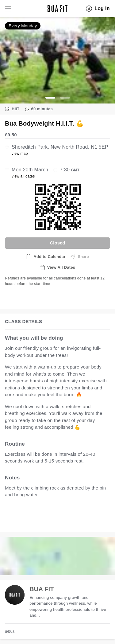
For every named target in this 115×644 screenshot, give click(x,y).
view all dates (23, 176)
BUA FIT (42, 589)
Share (80, 257)
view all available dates (36, 521)
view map (20, 154)
